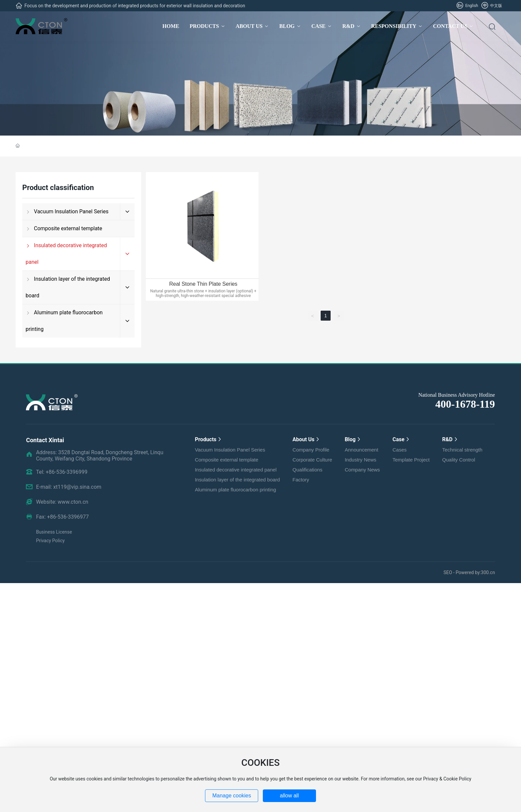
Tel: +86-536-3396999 (62, 472)
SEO (448, 572)
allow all (289, 796)
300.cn (488, 572)
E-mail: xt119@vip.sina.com (69, 487)
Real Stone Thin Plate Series (203, 284)
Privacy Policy (50, 541)
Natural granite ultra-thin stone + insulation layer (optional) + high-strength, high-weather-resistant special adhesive (203, 293)
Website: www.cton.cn (62, 502)
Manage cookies (232, 796)
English (467, 6)
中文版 (492, 6)
